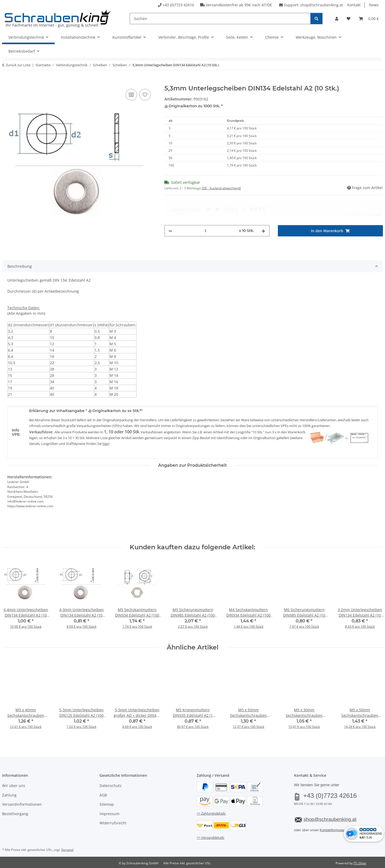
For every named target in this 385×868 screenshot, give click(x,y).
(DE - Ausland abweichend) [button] (221, 188)
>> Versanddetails (210, 837)
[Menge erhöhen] (263, 209)
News (374, 5)
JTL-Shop (360, 863)
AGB (103, 795)
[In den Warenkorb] (6, 82)
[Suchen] (220, 19)
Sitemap (107, 804)
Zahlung (9, 795)
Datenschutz (111, 786)
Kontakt (354, 5)
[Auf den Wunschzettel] (145, 95)
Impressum (110, 814)
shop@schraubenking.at (322, 5)
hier (105, 444)
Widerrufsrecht (113, 823)
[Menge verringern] (170, 209)
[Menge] (206, 209)
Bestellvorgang (15, 814)
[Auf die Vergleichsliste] (131, 95)
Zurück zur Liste (18, 65)
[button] (337, 19)
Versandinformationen (22, 804)
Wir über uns (14, 786)
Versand (67, 850)
